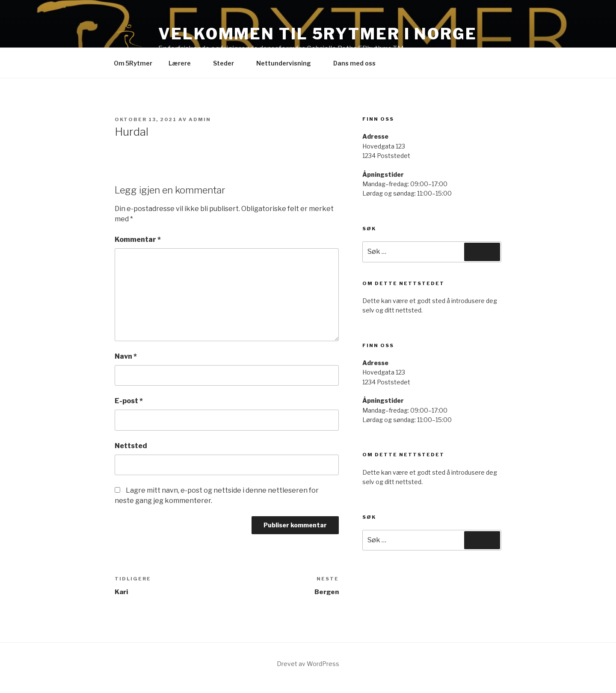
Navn (126, 356)
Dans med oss (354, 63)
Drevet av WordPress (308, 664)
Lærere (184, 63)
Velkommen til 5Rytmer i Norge (318, 34)
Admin (200, 119)
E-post (129, 401)
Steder (228, 63)
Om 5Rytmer (133, 63)
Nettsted (131, 446)
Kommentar (138, 239)
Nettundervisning (288, 63)
